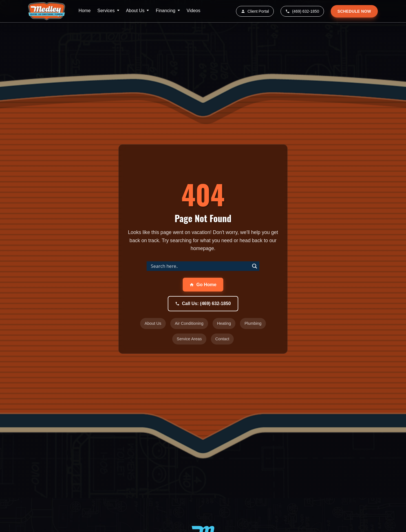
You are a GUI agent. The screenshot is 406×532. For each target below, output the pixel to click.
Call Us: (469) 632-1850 (203, 303)
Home (85, 11)
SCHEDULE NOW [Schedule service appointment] (354, 11)
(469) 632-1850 (302, 11)
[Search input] (200, 266)
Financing (165, 11)
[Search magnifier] (255, 266)
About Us (135, 11)
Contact (222, 339)
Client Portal (255, 11)
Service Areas (189, 339)
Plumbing (253, 323)
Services (106, 11)
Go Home (203, 285)
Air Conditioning (189, 323)
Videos (194, 11)
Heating (224, 323)
